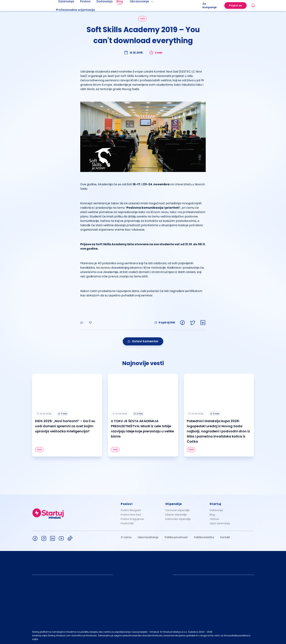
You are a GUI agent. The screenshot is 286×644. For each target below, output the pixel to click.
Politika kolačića (204, 537)
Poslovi (127, 504)
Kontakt (225, 537)
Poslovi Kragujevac (133, 519)
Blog (212, 515)
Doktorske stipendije (178, 519)
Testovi (214, 519)
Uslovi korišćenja (148, 537)
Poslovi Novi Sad (131, 515)
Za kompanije (210, 5)
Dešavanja (216, 510)
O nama (126, 537)
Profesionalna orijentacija (75, 10)
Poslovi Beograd (131, 510)
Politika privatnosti (176, 537)
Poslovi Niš (127, 523)
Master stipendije (176, 515)
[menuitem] (80, 10)
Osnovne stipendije (177, 510)
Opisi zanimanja (220, 523)
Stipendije (174, 504)
